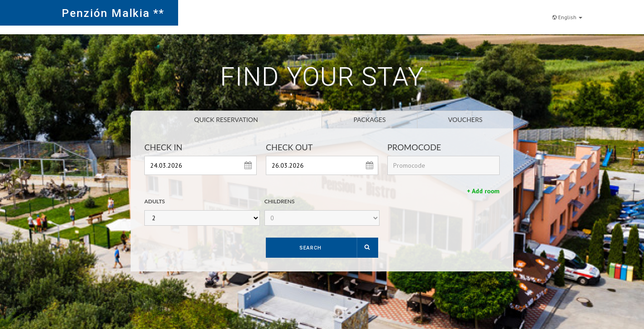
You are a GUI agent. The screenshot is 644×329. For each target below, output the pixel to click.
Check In (163, 147)
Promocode (414, 147)
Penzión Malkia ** (113, 13)
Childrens (280, 201)
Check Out (289, 147)
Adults (155, 201)
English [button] (567, 12)
